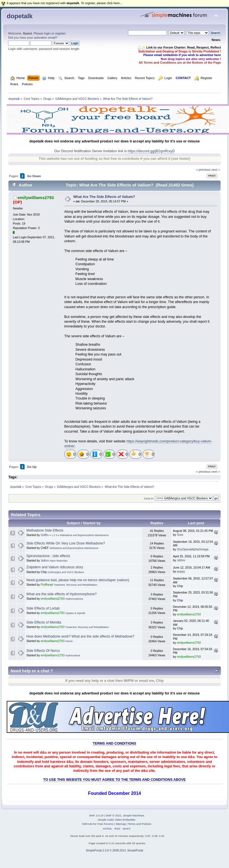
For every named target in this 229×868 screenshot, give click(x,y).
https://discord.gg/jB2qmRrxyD (151, 151)
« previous (203, 170)
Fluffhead (47, 585)
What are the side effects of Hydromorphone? (61, 594)
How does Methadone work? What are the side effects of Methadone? (80, 636)
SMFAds (87, 824)
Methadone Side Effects (45, 530)
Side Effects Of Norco (43, 651)
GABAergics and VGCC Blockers (66, 572)
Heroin (69, 641)
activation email (45, 38)
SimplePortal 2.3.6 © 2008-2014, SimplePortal (114, 850)
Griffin (44, 535)
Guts (180, 535)
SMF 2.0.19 (96, 815)
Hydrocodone (73, 655)
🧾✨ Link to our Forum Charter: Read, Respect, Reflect (179, 47)
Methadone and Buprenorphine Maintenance (84, 535)
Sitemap (121, 824)
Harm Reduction (59, 561)
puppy (181, 571)
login (47, 33)
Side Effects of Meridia (44, 622)
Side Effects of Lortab (43, 608)
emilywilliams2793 (36, 198)
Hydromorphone (74, 599)
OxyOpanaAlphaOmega (193, 549)
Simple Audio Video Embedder (116, 820)
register (60, 33)
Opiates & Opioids (75, 613)
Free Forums (105, 824)
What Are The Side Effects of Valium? (104, 197)
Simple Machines (134, 815)
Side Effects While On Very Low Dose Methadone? (66, 543)
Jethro (45, 560)
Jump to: (149, 498)
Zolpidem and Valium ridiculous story (55, 567)
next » (216, 170)
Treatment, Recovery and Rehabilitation (75, 585)
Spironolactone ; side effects (48, 556)
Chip (44, 572)
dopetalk (20, 16)
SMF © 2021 (114, 815)
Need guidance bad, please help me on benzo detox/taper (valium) (78, 580)
